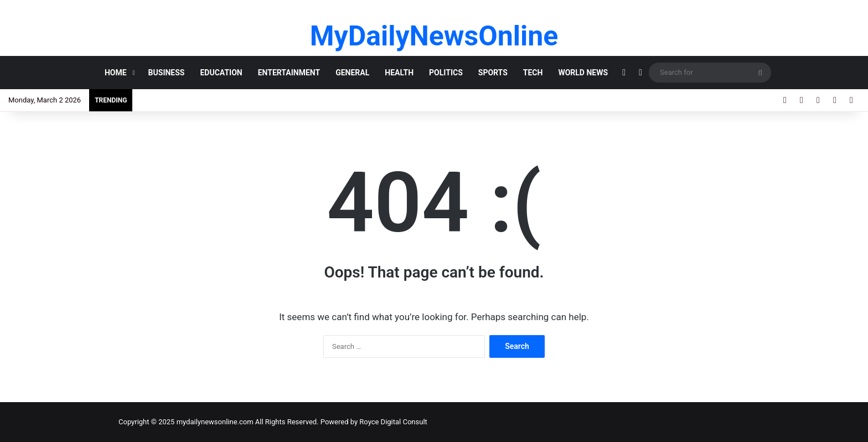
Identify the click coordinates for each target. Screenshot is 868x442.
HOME (116, 73)
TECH (533, 73)
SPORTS (493, 73)
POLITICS (446, 73)
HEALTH (399, 73)
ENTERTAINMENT (289, 73)
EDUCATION (221, 73)
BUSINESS (167, 73)
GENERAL (352, 73)
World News (583, 73)
